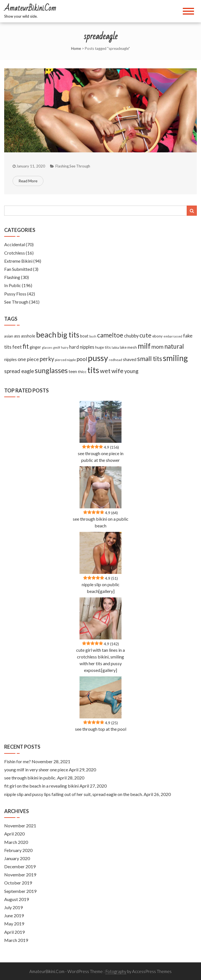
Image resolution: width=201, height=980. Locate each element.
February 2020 (18, 850)
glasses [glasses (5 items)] (47, 347)
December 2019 (20, 866)
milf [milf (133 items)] (144, 346)
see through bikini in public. (30, 778)
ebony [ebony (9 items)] (157, 336)
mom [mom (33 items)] (157, 347)
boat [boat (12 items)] (84, 336)
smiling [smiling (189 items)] (175, 358)
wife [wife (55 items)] (117, 371)
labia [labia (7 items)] (115, 347)
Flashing (62, 166)
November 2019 (20, 875)
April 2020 (14, 834)
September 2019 (20, 891)
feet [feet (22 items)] (17, 347)
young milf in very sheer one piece (36, 770)
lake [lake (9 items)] (123, 347)
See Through (80, 166)
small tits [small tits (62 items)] (150, 359)
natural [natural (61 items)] (174, 346)
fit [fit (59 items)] (26, 346)
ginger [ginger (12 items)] (35, 347)
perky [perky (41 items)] (47, 359)
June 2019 (14, 915)
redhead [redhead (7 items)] (115, 360)
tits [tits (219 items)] (93, 370)
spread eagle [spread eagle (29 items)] (19, 371)
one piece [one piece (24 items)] (28, 359)
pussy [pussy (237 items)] (98, 358)
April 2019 (14, 932)
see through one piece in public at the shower (101, 457)
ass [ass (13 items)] (17, 336)
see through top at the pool (101, 729)
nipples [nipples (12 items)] (10, 359)
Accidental (15, 244)
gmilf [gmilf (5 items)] (57, 347)
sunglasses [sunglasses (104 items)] (51, 370)
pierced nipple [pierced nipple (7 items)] (65, 360)
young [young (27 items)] (131, 371)
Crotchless (15, 253)
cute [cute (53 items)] (145, 335)
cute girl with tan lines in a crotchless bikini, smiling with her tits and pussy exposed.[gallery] (100, 660)
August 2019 (17, 899)
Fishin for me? (17, 761)
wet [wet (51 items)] (105, 371)
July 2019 (13, 907)
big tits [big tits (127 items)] (68, 335)
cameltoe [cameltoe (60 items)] (110, 335)
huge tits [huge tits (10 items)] (103, 347)
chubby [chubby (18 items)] (131, 336)
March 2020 (16, 842)
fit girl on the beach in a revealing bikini (41, 786)
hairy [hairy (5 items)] (65, 347)
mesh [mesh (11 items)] (132, 347)
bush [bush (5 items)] (93, 336)
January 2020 (17, 858)
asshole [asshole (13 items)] (28, 336)
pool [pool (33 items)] (82, 359)
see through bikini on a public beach (101, 522)
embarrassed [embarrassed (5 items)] (173, 336)
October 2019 (18, 883)
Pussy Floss (15, 294)
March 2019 (16, 940)
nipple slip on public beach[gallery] (101, 588)
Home (76, 48)
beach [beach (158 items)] (46, 335)
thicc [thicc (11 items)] (82, 372)
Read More (28, 181)
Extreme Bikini (18, 261)
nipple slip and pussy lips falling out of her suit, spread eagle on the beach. (73, 794)
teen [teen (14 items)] (73, 371)
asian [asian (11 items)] (9, 336)
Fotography (116, 971)
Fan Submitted (18, 269)
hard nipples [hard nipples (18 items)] (82, 347)
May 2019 (14, 924)
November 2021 (20, 826)
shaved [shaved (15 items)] (130, 359)
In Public (13, 285)
